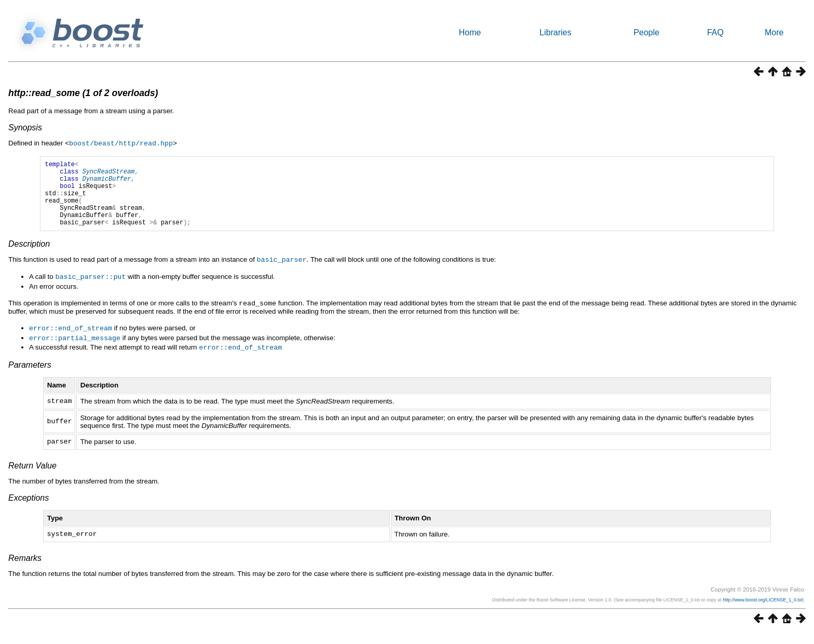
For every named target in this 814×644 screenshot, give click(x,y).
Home (470, 32)
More (774, 32)
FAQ (715, 32)
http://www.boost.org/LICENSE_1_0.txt (763, 610)
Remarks (25, 568)
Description (29, 257)
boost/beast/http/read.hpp (121, 143)
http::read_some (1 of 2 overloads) (83, 93)
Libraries (555, 32)
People (646, 32)
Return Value (32, 476)
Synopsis (25, 128)
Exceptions (29, 508)
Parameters (30, 375)
